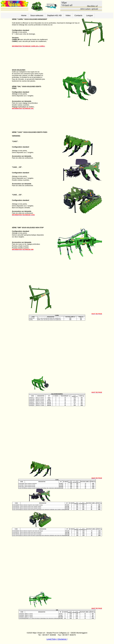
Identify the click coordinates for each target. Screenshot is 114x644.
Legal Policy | (52, 639)
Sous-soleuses (37, 15)
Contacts (78, 15)
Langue (90, 15)
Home (24, 15)
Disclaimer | (63, 639)
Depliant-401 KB (54, 15)
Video (68, 15)
